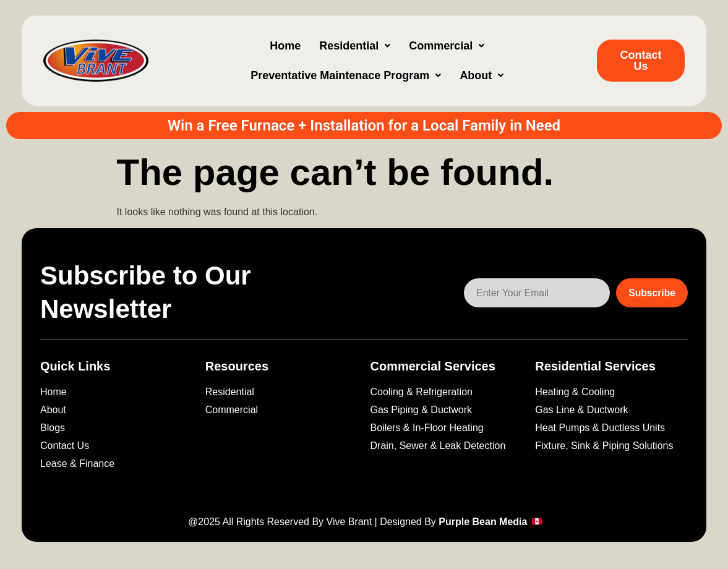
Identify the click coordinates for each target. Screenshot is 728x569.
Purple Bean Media (484, 522)
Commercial (447, 46)
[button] (355, 46)
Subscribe (652, 293)
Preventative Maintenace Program (346, 75)
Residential (355, 46)
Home (285, 46)
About (482, 75)
